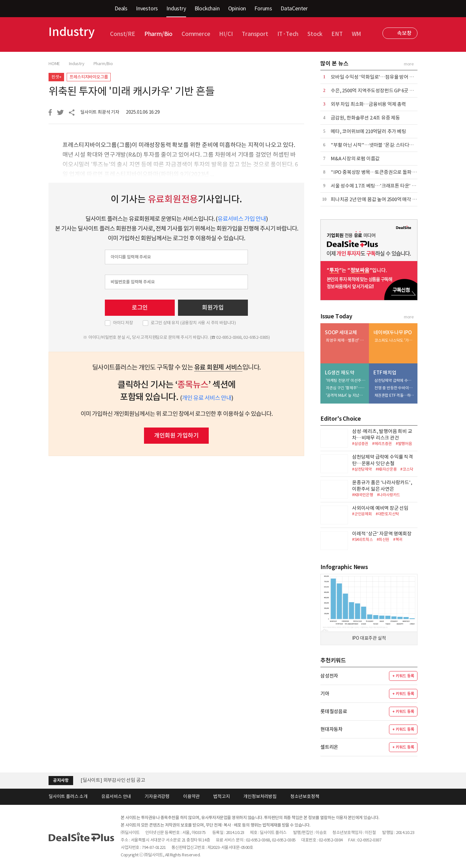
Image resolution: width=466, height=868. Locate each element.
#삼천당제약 (362, 469)
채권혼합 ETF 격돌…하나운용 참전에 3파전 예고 (394, 395)
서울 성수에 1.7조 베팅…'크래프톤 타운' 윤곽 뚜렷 (381, 186)
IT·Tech (288, 34)
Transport (255, 34)
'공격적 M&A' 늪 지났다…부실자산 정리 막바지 (346, 395)
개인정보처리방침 (260, 796)
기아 (325, 694)
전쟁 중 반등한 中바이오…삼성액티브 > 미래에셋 (394, 388)
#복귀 (398, 539)
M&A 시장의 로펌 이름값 (355, 159)
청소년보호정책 (305, 796)
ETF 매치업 (385, 373)
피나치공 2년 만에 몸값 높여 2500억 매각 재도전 (378, 199)
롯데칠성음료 (334, 711)
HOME (54, 64)
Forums (263, 8)
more (409, 64)
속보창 (404, 33)
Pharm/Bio (158, 34)
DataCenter (294, 8)
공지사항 (61, 780)
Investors (147, 8)
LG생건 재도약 (339, 373)
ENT (337, 34)
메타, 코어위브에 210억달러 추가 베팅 (368, 131)
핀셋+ (56, 77)
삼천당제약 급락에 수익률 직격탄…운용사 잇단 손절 (394, 380)
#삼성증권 (360, 444)
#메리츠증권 (382, 444)
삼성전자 (329, 676)
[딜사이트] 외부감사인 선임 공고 (113, 780)
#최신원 (383, 539)
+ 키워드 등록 (403, 676)
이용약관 (191, 796)
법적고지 (222, 796)
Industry (176, 8)
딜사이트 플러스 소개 (68, 796)
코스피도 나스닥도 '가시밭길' (394, 340)
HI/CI (226, 34)
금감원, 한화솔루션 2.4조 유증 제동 (365, 118)
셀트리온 (329, 747)
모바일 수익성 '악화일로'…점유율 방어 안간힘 (377, 77)
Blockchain (207, 8)
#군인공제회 (362, 514)
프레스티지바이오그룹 (89, 77)
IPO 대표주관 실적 (369, 638)
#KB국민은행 (363, 495)
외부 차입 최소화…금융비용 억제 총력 (368, 104)
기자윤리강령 (157, 796)
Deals (121, 8)
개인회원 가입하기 (176, 435)
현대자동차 (332, 729)
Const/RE (122, 34)
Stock (315, 34)
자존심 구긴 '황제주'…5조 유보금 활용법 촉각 (346, 388)
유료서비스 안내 (116, 796)
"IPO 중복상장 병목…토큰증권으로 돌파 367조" (379, 172)
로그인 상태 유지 (193, 323)
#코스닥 (407, 469)
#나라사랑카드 (389, 495)
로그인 (140, 308)
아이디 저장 (123, 323)
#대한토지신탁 (387, 514)
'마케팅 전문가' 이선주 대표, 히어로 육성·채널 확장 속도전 (346, 380)
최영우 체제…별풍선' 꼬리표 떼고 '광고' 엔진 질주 (346, 340)
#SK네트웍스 (362, 539)
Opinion (237, 8)
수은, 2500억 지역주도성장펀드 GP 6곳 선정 (375, 91)
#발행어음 (404, 444)
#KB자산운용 (386, 469)
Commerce (196, 34)
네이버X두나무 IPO (393, 332)
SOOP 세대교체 (341, 332)
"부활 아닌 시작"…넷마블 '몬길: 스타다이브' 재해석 (382, 145)
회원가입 (213, 308)
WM (357, 34)
